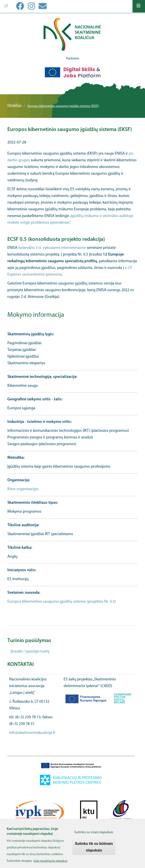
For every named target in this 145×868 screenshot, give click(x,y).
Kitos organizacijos (23, 489)
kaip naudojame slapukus (51, 864)
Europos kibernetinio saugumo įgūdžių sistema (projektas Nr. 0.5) (62, 602)
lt (6, 6)
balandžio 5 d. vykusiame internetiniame (52, 248)
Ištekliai (14, 106)
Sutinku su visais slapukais (94, 835)
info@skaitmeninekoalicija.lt (32, 733)
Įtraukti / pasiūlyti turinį (30, 652)
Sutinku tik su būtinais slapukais (94, 850)
